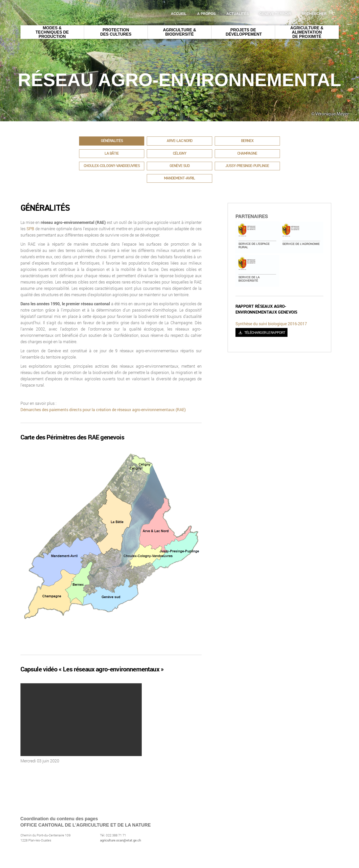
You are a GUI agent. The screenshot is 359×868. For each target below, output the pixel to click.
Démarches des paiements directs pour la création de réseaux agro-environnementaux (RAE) (103, 409)
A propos (207, 14)
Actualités (238, 14)
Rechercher (318, 13)
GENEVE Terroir (275, 14)
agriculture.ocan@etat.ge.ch (121, 840)
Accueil (179, 14)
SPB (31, 229)
